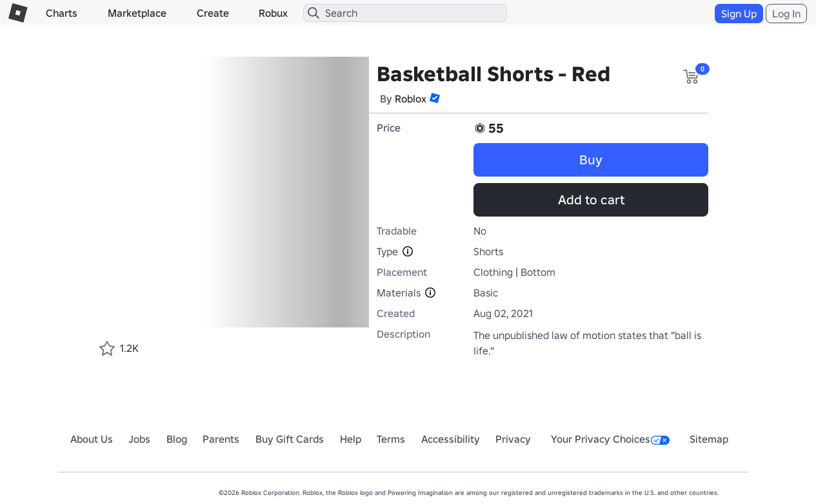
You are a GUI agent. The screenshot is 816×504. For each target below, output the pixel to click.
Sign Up (739, 14)
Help (351, 439)
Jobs (139, 439)
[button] (435, 98)
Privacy (513, 439)
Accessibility (451, 439)
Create (213, 13)
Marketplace (137, 13)
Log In (786, 14)
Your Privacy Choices (610, 439)
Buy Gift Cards (290, 439)
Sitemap (709, 439)
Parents (221, 439)
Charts (62, 13)
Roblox (411, 99)
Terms (391, 439)
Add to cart (591, 200)
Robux (273, 13)
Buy (591, 160)
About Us (92, 439)
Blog (177, 439)
